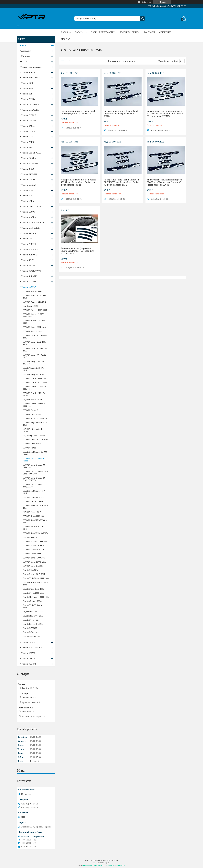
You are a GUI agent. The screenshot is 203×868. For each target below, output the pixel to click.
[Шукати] (143, 17)
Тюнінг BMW (27, 88)
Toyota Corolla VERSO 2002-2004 (35, 583)
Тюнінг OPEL (27, 239)
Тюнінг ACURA (28, 72)
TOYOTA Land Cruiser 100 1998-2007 (34, 466)
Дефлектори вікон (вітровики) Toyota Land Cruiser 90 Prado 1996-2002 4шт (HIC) (78, 251)
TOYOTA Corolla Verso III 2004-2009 (34, 405)
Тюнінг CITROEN (29, 115)
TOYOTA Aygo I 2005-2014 (34, 327)
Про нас (66, 39)
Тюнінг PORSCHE (30, 249)
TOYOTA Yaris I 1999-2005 (34, 558)
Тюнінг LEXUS (28, 212)
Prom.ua (115, 860)
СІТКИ (24, 61)
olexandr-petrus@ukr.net (33, 837)
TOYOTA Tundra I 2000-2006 (35, 541)
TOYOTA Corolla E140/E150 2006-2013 (35, 388)
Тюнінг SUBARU (29, 276)
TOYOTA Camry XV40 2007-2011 (35, 349)
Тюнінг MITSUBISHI (31, 228)
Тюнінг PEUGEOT (30, 244)
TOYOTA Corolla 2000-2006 (35, 382)
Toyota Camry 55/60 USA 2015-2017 (34, 362)
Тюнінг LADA (28, 201)
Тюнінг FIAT (27, 137)
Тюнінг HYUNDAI (30, 163)
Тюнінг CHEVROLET (31, 104)
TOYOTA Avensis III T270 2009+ (34, 322)
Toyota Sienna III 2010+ (33, 624)
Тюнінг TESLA (28, 642)
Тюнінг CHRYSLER (30, 110)
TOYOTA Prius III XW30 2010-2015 (36, 507)
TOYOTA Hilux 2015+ (32, 444)
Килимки (26, 56)
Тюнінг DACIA (28, 126)
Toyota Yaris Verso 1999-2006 (36, 578)
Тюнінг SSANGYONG (31, 271)
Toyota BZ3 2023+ (31, 628)
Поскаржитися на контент (92, 865)
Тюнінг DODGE (28, 131)
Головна (66, 32)
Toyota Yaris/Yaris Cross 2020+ (34, 606)
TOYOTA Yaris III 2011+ (33, 566)
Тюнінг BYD (27, 94)
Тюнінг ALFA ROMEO (31, 78)
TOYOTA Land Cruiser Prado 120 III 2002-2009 (35, 472)
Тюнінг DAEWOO (29, 121)
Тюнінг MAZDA (29, 217)
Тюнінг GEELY (28, 147)
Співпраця (165, 32)
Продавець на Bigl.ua (101, 863)
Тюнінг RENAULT (30, 255)
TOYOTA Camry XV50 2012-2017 (35, 356)
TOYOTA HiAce (29, 448)
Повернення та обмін (103, 32)
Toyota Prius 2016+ (31, 570)
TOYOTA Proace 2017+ (33, 512)
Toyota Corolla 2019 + (32, 400)
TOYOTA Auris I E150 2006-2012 (35, 297)
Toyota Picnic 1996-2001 (33, 589)
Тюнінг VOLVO (28, 653)
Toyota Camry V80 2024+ (34, 374)
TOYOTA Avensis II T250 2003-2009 (33, 315)
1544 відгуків (146, 2)
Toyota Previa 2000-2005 (33, 593)
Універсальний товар (31, 67)
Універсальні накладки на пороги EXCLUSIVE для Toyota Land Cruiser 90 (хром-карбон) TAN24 (122, 182)
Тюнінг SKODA (28, 265)
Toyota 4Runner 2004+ (32, 601)
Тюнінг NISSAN (29, 233)
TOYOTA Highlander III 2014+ (33, 430)
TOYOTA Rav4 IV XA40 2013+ (35, 533)
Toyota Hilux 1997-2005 (33, 612)
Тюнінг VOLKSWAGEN (32, 648)
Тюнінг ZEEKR (28, 658)
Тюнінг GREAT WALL (31, 153)
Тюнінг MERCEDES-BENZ (33, 222)
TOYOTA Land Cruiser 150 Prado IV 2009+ (34, 479)
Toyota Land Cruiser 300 (33, 497)
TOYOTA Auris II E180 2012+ (35, 302)
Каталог (22, 45)
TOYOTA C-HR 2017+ (32, 414)
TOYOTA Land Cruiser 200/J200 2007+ (32, 485)
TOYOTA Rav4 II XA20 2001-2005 (35, 521)
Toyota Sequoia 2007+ (32, 636)
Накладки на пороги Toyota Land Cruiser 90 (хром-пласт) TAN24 (78, 112)
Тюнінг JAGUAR (29, 185)
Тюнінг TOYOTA (29, 287)
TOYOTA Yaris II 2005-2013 (34, 562)
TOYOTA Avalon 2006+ (33, 291)
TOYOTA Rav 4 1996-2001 (34, 516)
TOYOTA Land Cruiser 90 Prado (33, 459)
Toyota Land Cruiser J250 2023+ (34, 492)
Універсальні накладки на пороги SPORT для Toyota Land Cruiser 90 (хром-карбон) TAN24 (164, 182)
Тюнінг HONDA (29, 158)
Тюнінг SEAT (27, 260)
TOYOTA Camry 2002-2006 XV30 (34, 343)
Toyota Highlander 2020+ (34, 435)
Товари (79, 32)
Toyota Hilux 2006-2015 (33, 616)
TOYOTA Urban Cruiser (33, 501)
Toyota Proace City (31, 620)
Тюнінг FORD (28, 142)
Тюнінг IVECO (28, 180)
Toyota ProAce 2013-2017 (34, 574)
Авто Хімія (26, 51)
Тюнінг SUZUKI (29, 281)
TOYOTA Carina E (30, 410)
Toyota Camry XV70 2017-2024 (34, 369)
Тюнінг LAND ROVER (31, 206)
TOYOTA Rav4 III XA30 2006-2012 (35, 528)
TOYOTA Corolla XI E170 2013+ (34, 394)
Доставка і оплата (130, 32)
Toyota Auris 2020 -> (32, 306)
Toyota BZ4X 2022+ (31, 632)
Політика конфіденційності (115, 865)
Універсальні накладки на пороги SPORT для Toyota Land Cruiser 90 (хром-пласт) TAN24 (78, 182)
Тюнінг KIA (27, 196)
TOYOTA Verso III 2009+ (33, 550)
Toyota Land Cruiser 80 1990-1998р (35, 453)
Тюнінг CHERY (28, 99)
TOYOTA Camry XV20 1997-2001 (35, 336)
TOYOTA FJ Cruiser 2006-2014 (36, 418)
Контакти (150, 32)
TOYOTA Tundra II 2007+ (34, 545)
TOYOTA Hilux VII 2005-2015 (35, 440)
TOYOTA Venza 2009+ (32, 554)
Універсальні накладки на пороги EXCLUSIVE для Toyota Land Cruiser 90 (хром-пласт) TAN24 (165, 114)
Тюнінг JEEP (27, 190)
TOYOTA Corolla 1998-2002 (35, 378)
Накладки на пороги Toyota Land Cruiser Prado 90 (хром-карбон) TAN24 (121, 114)
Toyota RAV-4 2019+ (32, 537)
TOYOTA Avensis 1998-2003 (35, 310)
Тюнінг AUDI (27, 83)
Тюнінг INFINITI (29, 174)
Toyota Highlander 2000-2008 (36, 597)
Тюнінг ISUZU (28, 169)
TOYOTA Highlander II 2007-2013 (35, 424)
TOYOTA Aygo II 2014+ (33, 331)
